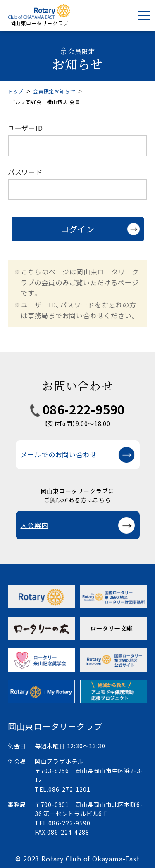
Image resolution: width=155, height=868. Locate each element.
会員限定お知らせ (54, 91)
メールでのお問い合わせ (59, 454)
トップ (16, 91)
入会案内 (35, 525)
